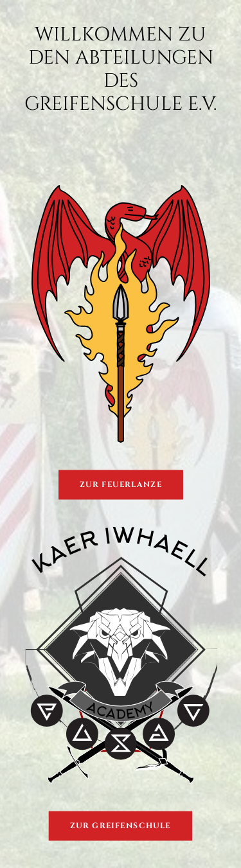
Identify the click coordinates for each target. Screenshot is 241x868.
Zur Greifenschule (121, 826)
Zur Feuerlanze (121, 485)
